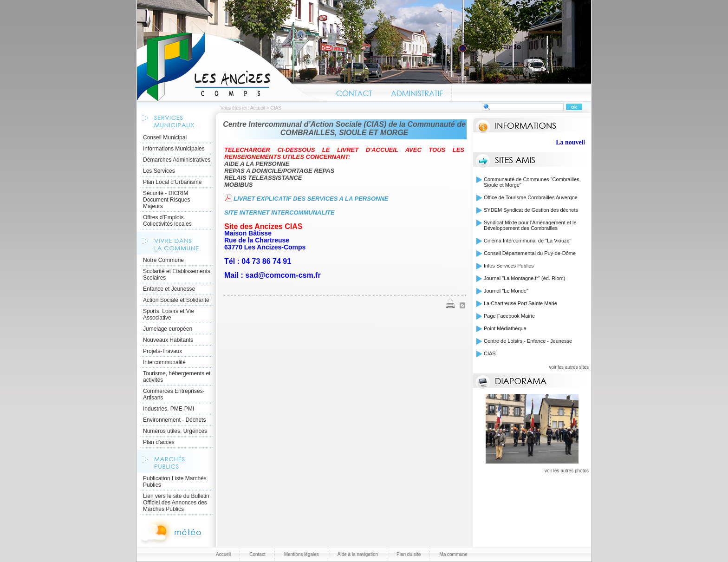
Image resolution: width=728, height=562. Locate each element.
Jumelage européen (168, 329)
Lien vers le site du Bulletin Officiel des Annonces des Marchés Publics (176, 503)
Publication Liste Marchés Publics (175, 482)
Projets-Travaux (162, 351)
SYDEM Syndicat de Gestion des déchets (531, 210)
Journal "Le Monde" (506, 291)
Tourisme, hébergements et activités (177, 377)
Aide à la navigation (358, 554)
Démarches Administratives (177, 160)
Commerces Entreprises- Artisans (174, 394)
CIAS (490, 353)
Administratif (416, 92)
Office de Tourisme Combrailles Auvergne (531, 197)
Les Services (159, 171)
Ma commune (453, 554)
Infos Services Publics (509, 266)
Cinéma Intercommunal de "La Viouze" (528, 241)
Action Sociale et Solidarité (176, 300)
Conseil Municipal (165, 137)
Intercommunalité (164, 362)
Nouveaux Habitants (168, 340)
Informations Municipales (174, 149)
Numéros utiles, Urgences (175, 431)
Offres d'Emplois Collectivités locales (167, 221)
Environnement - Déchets (174, 420)
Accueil (232, 67)
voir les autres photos (567, 471)
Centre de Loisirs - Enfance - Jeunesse (528, 341)
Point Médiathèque (505, 328)
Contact (354, 92)
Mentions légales (302, 554)
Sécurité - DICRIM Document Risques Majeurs (166, 200)
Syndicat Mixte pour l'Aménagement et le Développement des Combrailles (530, 225)
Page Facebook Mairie (509, 316)
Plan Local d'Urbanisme (172, 182)
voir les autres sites (569, 367)
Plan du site (409, 554)
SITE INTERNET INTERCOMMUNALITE (280, 212)
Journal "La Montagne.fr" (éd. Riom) (524, 278)
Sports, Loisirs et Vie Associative (169, 314)
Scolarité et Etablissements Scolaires (177, 274)
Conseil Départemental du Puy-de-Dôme (530, 253)
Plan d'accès (159, 442)
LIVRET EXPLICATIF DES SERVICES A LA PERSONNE (311, 199)
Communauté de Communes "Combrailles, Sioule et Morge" (532, 182)
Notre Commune (163, 260)
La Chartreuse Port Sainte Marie (520, 303)
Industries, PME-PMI (169, 409)
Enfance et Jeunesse (169, 289)
